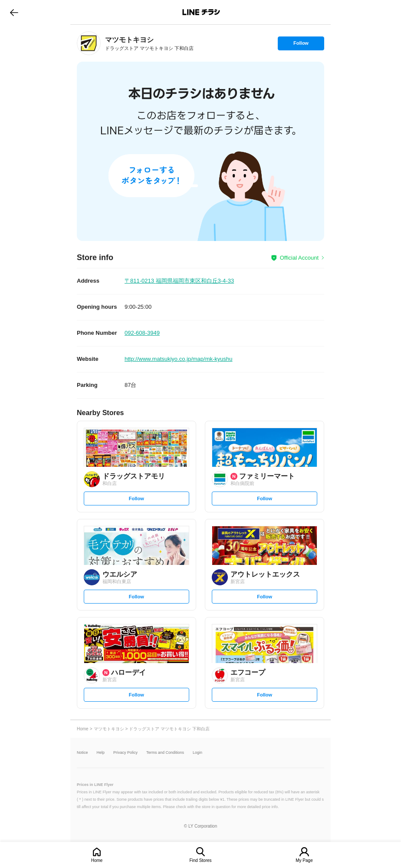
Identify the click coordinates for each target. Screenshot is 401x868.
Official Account (299, 258)
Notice (82, 753)
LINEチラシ (201, 12)
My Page (304, 860)
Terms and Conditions (165, 753)
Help (101, 753)
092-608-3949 (142, 333)
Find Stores (200, 860)
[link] (89, 43)
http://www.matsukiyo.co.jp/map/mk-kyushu (179, 359)
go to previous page (14, 12)
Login (197, 753)
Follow (301, 45)
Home (97, 860)
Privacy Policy (125, 753)
